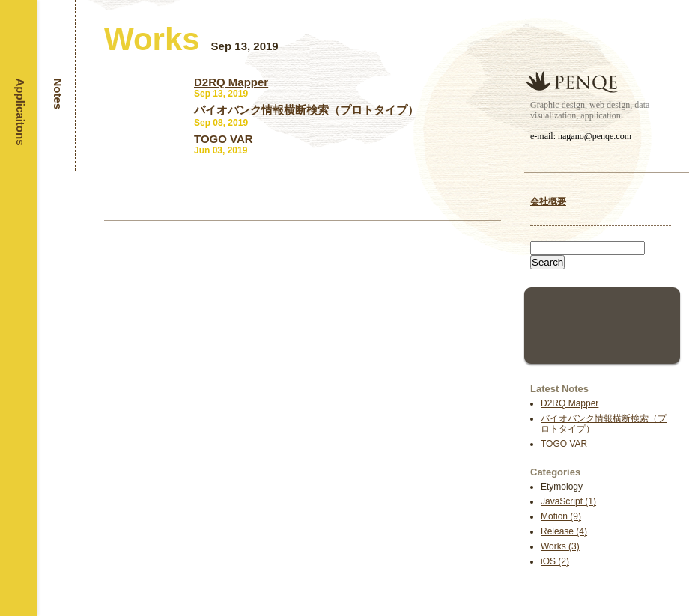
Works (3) (560, 546)
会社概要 (548, 201)
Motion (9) (561, 516)
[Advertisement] (602, 324)
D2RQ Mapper (570, 403)
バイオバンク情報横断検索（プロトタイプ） (306, 110)
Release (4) (564, 531)
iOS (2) (555, 561)
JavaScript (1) (568, 501)
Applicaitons (21, 112)
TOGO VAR (564, 444)
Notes (58, 94)
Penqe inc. (572, 82)
